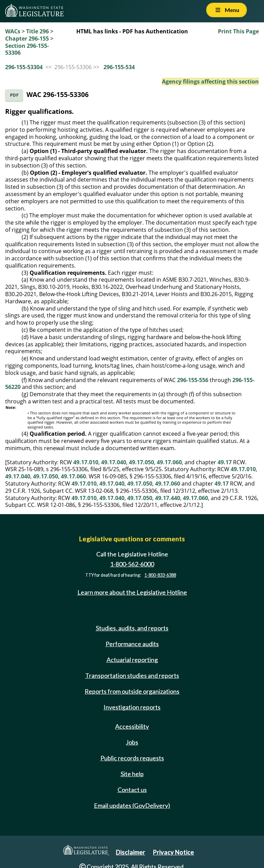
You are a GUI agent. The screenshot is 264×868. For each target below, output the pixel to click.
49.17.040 (114, 462)
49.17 (225, 462)
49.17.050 (141, 462)
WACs (13, 31)
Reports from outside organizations (132, 691)
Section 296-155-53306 (27, 49)
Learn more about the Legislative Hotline (132, 592)
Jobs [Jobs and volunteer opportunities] (132, 742)
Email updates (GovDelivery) (132, 805)
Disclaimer (130, 852)
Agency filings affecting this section (210, 82)
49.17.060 (169, 462)
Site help (132, 774)
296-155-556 (193, 380)
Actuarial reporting (132, 660)
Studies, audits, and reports (132, 628)
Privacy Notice (173, 852)
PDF (14, 95)
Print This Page (238, 31)
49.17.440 (168, 498)
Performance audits (132, 644)
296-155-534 (119, 67)
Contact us (132, 790)
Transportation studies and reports (132, 675)
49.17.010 (86, 462)
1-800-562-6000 (132, 564)
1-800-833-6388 (160, 575)
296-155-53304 (24, 67)
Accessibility (132, 726)
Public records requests (132, 758)
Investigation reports (132, 707)
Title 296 (37, 31)
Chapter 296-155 (27, 39)
